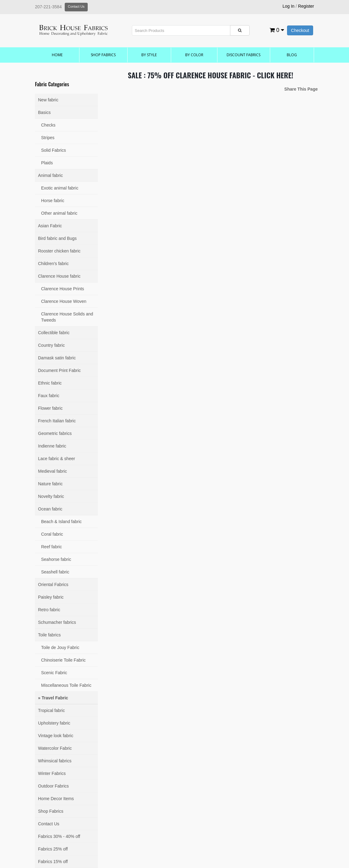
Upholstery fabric (54, 723)
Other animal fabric (59, 213)
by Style (149, 55)
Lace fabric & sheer (57, 459)
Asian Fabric (50, 226)
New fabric (48, 100)
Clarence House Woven (64, 301)
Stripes (48, 138)
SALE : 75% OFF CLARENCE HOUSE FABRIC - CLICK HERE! (211, 75)
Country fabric (51, 345)
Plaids (47, 163)
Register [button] (306, 6)
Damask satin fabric (57, 358)
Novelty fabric (51, 496)
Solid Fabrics (54, 150)
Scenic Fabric (54, 673)
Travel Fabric (55, 698)
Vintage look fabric (56, 736)
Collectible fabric (54, 333)
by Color (194, 55)
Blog (292, 55)
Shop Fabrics (103, 55)
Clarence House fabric (59, 276)
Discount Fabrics (244, 55)
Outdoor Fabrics (53, 786)
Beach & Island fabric (61, 522)
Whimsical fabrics (55, 761)
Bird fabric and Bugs (57, 238)
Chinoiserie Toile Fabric (63, 660)
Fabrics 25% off (53, 849)
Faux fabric (49, 396)
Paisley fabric (51, 597)
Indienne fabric (52, 446)
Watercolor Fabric (55, 748)
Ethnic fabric (50, 383)
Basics (44, 112)
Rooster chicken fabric (59, 251)
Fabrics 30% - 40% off (59, 836)
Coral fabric (52, 534)
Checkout (300, 30)
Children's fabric (53, 264)
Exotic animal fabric (60, 188)
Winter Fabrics (52, 773)
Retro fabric (49, 610)
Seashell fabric (55, 572)
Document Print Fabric (59, 370)
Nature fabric (50, 484)
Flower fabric (50, 408)
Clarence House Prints (63, 289)
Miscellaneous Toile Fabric (66, 685)
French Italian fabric (57, 421)
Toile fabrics (49, 635)
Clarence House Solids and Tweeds (67, 317)
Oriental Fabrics (53, 585)
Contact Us (76, 6)
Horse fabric (53, 201)
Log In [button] (288, 6)
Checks (48, 125)
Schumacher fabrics (57, 622)
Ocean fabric (50, 509)
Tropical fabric (51, 710)
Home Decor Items (56, 799)
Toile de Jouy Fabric (60, 647)
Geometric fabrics (55, 433)
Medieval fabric (52, 471)
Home (57, 55)
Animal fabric (50, 175)
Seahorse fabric (56, 559)
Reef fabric (52, 547)
